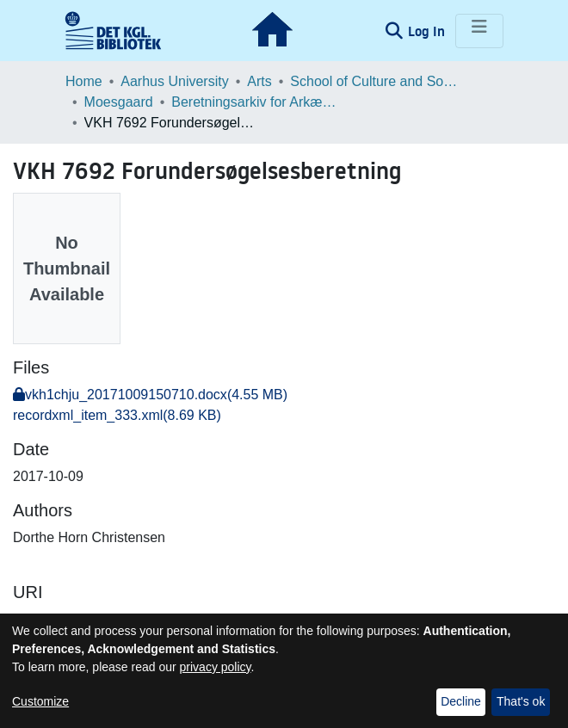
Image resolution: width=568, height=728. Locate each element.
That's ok (521, 701)
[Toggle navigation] (479, 31)
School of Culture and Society (376, 81)
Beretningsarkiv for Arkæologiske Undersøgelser (257, 102)
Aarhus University (174, 81)
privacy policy (216, 667)
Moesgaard (119, 102)
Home (84, 81)
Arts (259, 81)
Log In (428, 31)
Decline (461, 701)
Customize (40, 701)
